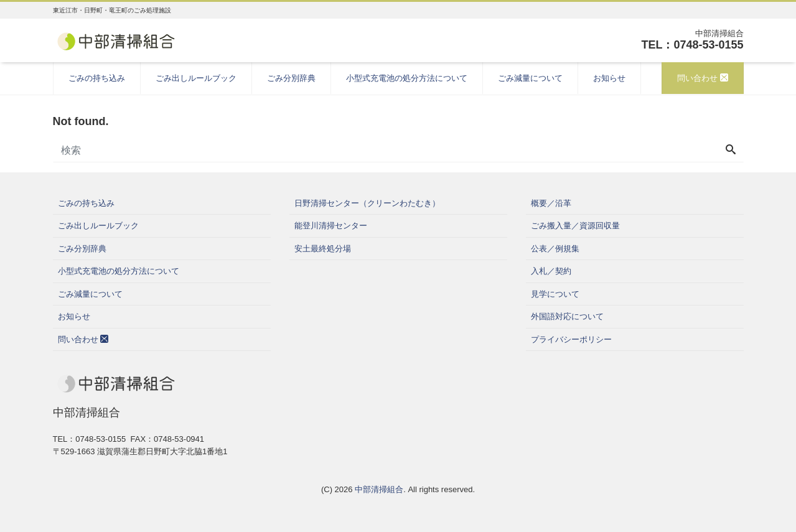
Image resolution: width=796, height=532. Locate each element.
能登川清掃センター (331, 226)
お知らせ (609, 78)
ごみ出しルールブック (196, 78)
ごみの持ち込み (97, 78)
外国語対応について (567, 316)
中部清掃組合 (379, 489)
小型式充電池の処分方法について (407, 78)
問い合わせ (703, 78)
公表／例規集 (555, 249)
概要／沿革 (551, 203)
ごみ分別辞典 (291, 78)
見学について (555, 294)
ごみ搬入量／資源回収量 (575, 226)
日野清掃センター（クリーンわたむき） (367, 203)
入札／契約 (551, 271)
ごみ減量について (530, 78)
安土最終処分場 (323, 249)
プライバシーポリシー (571, 339)
